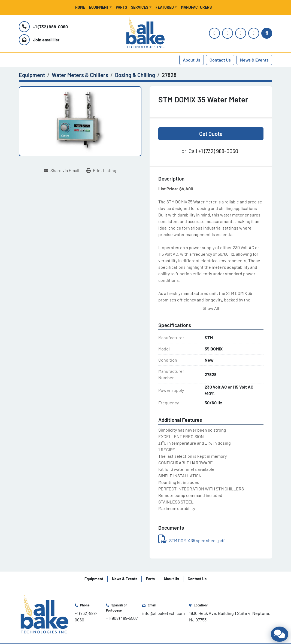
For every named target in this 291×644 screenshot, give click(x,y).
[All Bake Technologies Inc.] (45, 614)
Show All (211, 308)
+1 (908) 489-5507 (122, 618)
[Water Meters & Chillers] (80, 75)
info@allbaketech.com (163, 613)
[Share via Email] (62, 170)
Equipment (99, 7)
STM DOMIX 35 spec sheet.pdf (192, 540)
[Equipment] (32, 75)
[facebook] (241, 33)
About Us (192, 60)
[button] (101, 7)
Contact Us (220, 60)
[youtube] (228, 33)
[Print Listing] (101, 170)
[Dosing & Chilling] (135, 75)
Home (80, 7)
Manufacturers (196, 7)
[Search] (267, 33)
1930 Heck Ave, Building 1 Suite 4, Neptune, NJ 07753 (230, 616)
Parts (121, 7)
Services (140, 7)
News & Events (254, 60)
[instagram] (214, 33)
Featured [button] (165, 7)
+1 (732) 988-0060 (50, 27)
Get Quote (211, 134)
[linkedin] (254, 33)
